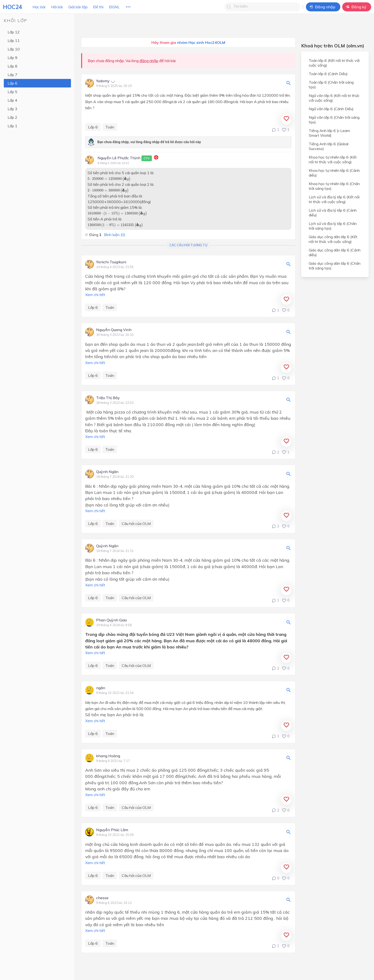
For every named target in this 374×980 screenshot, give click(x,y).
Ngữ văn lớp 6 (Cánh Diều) (331, 109)
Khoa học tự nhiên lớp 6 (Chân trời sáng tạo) (334, 186)
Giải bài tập (78, 7)
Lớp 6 (12, 83)
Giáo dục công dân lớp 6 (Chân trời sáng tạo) (335, 266)
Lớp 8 (12, 66)
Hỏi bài (57, 7)
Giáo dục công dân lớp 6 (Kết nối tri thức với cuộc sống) (333, 239)
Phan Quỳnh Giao (112, 620)
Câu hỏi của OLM (136, 524)
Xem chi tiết (95, 295)
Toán (110, 127)
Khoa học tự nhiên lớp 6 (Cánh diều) (334, 173)
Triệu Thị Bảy (108, 398)
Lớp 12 (14, 32)
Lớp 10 (14, 49)
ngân (101, 688)
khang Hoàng (108, 756)
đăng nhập (149, 61)
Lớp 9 (12, 58)
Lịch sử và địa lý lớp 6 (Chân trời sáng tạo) (333, 226)
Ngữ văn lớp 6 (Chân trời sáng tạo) (334, 120)
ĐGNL (114, 7)
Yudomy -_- (106, 81)
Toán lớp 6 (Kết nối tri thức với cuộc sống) (334, 63)
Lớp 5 (12, 92)
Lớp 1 (12, 126)
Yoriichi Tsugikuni (111, 262)
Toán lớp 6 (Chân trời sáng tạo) (331, 85)
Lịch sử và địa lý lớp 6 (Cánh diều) (333, 213)
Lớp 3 (12, 109)
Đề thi (98, 7)
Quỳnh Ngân (107, 472)
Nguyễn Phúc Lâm (112, 830)
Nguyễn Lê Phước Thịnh (125, 158)
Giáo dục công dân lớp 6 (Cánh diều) (335, 252)
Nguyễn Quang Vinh (114, 330)
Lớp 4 (12, 100)
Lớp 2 (12, 117)
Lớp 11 (14, 41)
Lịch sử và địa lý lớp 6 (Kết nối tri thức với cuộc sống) (334, 199)
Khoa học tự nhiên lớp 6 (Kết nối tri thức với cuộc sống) (333, 160)
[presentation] (109, 179)
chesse (102, 898)
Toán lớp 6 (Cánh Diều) (328, 74)
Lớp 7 (12, 75)
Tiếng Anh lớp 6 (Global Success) (329, 146)
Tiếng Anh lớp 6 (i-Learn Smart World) (329, 133)
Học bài (39, 7)
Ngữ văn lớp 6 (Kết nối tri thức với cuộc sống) (334, 98)
